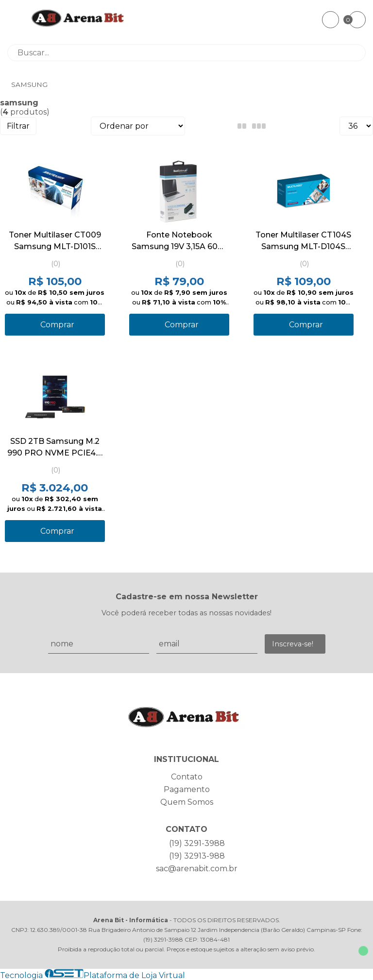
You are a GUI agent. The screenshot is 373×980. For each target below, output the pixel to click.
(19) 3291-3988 (197, 843)
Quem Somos (187, 802)
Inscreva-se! (293, 644)
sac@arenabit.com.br (197, 869)
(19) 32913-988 (197, 856)
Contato (187, 777)
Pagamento (187, 789)
